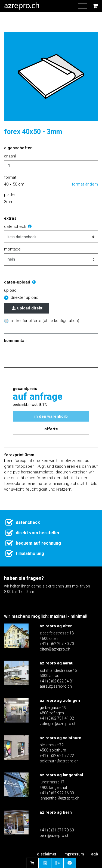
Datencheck (18, 226)
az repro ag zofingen (60, 700)
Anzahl (10, 156)
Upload (10, 290)
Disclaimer (47, 854)
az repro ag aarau (57, 663)
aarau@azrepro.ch (56, 686)
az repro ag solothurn (61, 738)
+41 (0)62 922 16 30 (57, 793)
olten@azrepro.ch (55, 649)
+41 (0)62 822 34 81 (57, 681)
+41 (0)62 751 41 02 (57, 718)
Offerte (51, 429)
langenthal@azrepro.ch (60, 798)
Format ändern (85, 184)
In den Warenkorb (51, 416)
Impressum (74, 854)
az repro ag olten (56, 626)
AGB (95, 854)
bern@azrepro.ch (55, 836)
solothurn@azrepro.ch (59, 761)
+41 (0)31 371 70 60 (57, 830)
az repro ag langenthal (61, 775)
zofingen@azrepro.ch (58, 724)
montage (12, 249)
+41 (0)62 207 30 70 (57, 644)
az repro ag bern (56, 812)
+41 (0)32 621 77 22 (57, 756)
